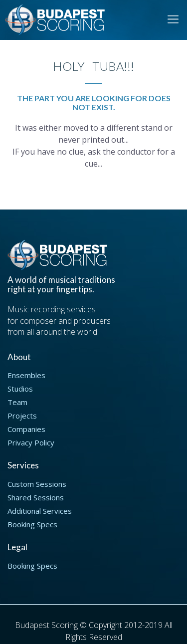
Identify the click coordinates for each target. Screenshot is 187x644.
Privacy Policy (31, 442)
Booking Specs (32, 524)
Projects (22, 416)
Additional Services (40, 511)
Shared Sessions (36, 497)
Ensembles (26, 375)
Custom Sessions (37, 484)
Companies (26, 429)
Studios (20, 389)
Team (17, 402)
